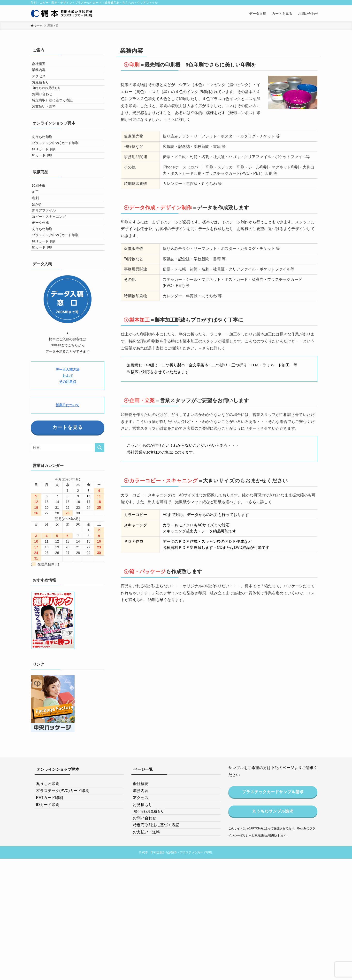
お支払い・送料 (48, 135)
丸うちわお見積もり (53, 105)
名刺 (39, 254)
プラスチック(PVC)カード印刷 (59, 180)
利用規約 (260, 924)
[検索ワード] (68, 537)
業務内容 (43, 76)
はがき (41, 264)
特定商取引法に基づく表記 (56, 125)
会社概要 (43, 66)
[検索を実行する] (99, 537)
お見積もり (44, 96)
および (68, 465)
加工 (39, 244)
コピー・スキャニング (53, 284)
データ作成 (44, 294)
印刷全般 (43, 234)
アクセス (43, 86)
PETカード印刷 (48, 189)
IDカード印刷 (46, 200)
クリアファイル (48, 274)
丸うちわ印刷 (46, 169)
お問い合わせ (46, 115)
